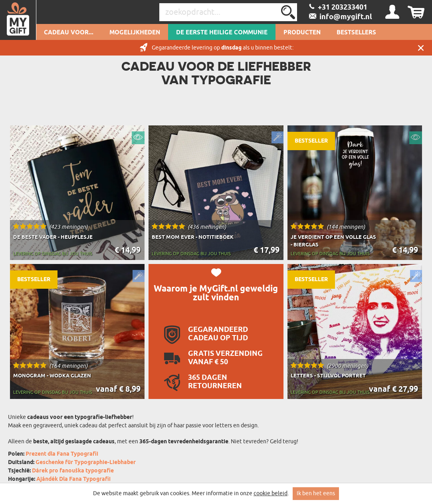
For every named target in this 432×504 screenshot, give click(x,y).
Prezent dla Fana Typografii (62, 454)
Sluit (421, 48)
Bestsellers (356, 33)
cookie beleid (270, 493)
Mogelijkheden (135, 33)
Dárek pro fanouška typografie (73, 471)
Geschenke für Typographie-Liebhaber (86, 463)
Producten (302, 33)
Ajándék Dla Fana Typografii (73, 479)
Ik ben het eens (316, 493)
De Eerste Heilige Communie (222, 33)
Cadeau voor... (69, 33)
